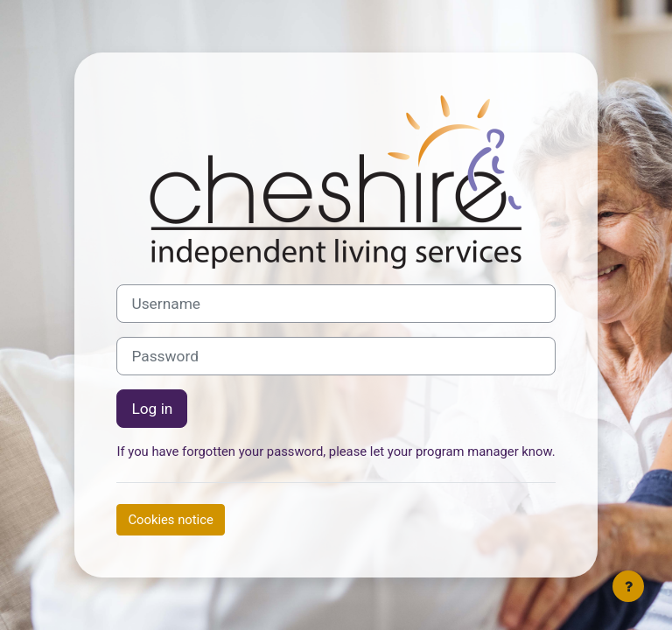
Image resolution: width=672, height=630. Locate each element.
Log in (152, 409)
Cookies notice (170, 520)
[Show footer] (628, 586)
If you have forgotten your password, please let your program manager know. (336, 451)
